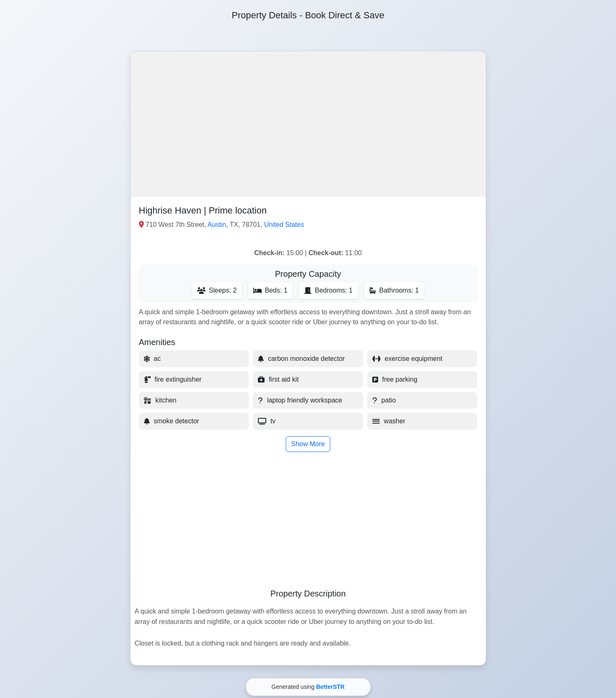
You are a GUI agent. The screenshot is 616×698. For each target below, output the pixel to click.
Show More (308, 444)
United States (284, 225)
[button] (308, 124)
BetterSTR (330, 687)
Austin (217, 225)
